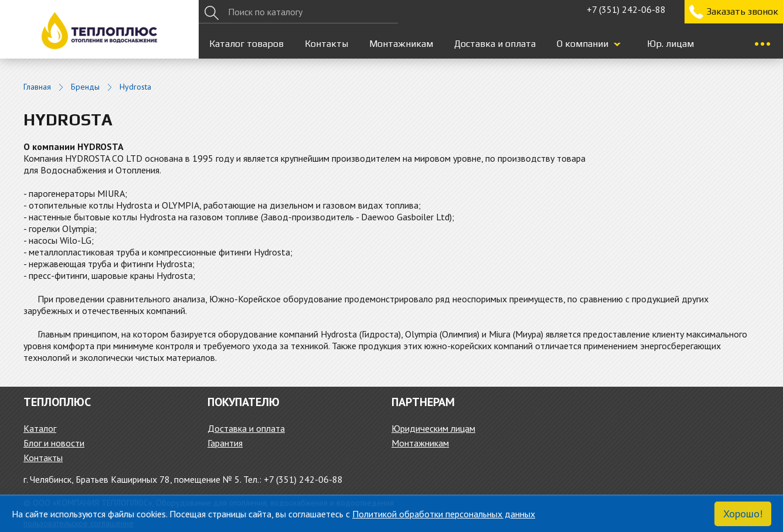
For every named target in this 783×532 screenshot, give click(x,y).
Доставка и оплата (495, 44)
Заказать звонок (742, 11)
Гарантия (225, 443)
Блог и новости (54, 443)
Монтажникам (401, 44)
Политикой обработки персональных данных (444, 514)
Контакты (326, 44)
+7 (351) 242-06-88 (626, 9)
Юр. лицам (670, 44)
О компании (583, 44)
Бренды (85, 87)
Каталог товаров (246, 44)
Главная (37, 87)
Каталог (40, 428)
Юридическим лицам (433, 428)
